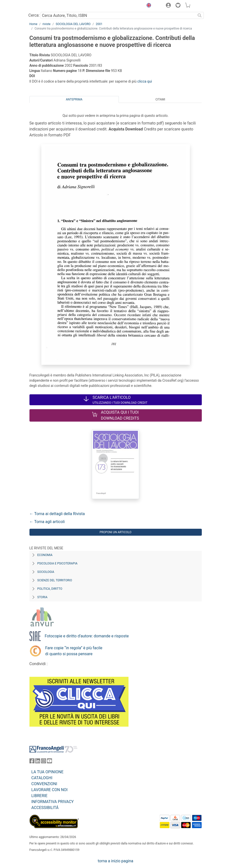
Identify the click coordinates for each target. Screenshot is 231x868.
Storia (42, 597)
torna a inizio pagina (115, 861)
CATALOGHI (42, 778)
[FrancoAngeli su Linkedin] (38, 762)
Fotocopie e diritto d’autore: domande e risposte (87, 636)
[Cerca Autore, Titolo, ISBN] (118, 15)
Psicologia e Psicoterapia (57, 563)
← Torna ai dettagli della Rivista (57, 514)
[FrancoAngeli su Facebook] (32, 762)
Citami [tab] (160, 99)
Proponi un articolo (115, 532)
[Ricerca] (200, 15)
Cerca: (34, 15)
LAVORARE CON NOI (50, 790)
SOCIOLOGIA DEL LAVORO (73, 24)
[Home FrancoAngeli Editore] (46, 6)
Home (33, 24)
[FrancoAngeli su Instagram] (44, 762)
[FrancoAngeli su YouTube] (50, 762)
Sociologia (46, 572)
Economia (45, 555)
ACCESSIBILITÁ (45, 808)
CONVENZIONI (44, 784)
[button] (148, 6)
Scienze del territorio (55, 580)
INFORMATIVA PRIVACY (53, 802)
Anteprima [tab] (74, 99)
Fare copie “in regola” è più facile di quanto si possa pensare (74, 651)
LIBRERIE (39, 796)
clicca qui (145, 81)
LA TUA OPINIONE (48, 772)
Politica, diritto (50, 589)
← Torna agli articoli (47, 522)
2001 (99, 24)
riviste (47, 24)
